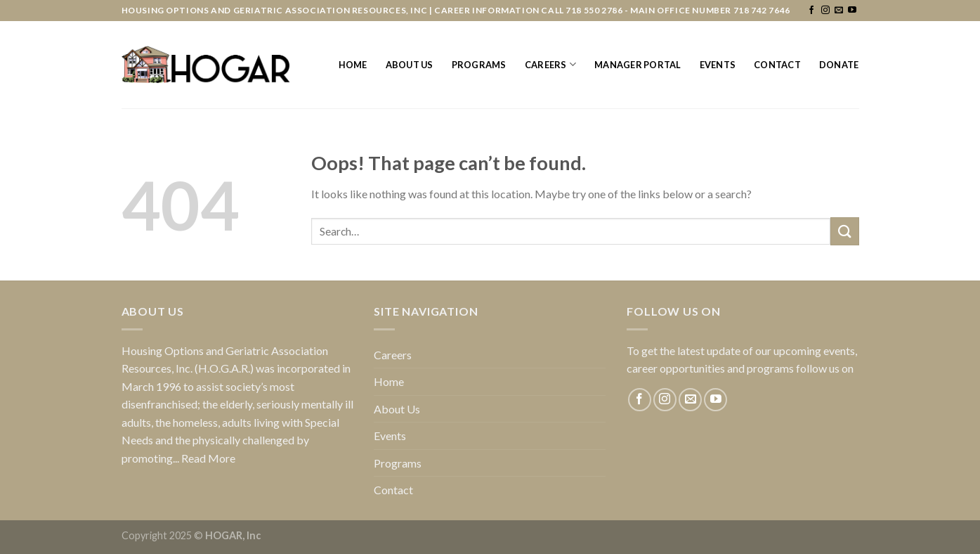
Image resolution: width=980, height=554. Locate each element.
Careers (550, 64)
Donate (839, 65)
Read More (208, 458)
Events (718, 65)
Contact (777, 65)
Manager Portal (638, 65)
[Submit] (844, 231)
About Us (410, 65)
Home (353, 65)
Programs (479, 65)
